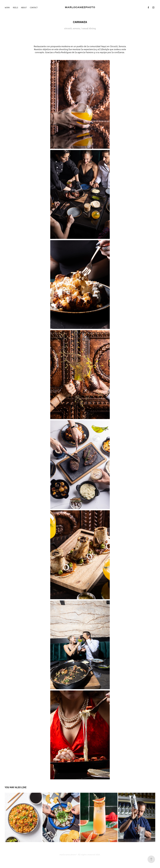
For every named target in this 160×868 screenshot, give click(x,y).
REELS (15, 7)
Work (7, 7)
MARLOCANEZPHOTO (80, 7)
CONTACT (34, 7)
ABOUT (24, 7)
